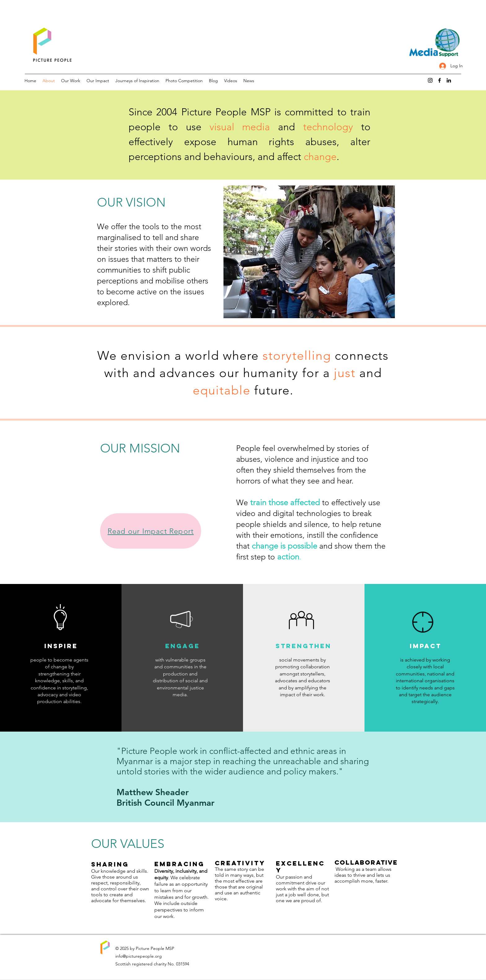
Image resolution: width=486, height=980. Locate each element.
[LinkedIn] (449, 80)
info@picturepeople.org (139, 956)
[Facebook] (440, 80)
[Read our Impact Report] (151, 531)
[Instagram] (430, 80)
